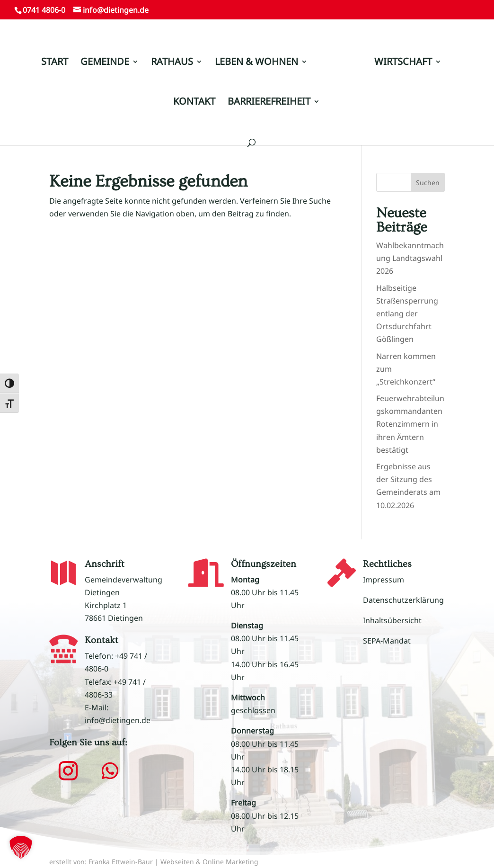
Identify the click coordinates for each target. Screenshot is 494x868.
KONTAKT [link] (194, 103)
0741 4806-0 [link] (44, 10)
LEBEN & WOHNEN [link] (256, 63)
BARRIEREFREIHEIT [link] (269, 103)
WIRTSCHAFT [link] (403, 63)
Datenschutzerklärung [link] (403, 600)
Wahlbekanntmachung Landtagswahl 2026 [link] (410, 258)
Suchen (428, 183)
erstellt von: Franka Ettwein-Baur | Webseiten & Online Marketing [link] (154, 862)
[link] (340, 67)
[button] (68, 771)
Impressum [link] (384, 580)
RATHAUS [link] (172, 63)
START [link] (55, 63)
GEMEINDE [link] (105, 63)
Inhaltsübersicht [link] (392, 620)
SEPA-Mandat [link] (387, 641)
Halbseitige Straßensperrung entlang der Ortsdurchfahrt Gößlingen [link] (407, 314)
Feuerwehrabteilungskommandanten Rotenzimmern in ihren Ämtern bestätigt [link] (410, 424)
